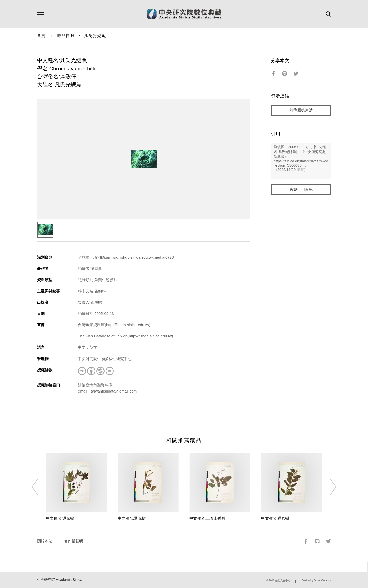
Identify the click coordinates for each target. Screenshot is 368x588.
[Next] (329, 487)
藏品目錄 (66, 36)
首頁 (42, 36)
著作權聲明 (73, 541)
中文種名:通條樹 (60, 518)
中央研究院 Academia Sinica (60, 580)
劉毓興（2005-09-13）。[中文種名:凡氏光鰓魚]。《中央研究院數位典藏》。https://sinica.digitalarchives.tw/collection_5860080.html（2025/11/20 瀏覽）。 (301, 161)
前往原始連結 (301, 110)
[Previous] (39, 487)
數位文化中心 (283, 580)
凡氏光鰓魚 (95, 36)
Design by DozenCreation (316, 580)
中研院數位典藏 (184, 14)
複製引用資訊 (301, 190)
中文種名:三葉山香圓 (207, 518)
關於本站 (45, 541)
